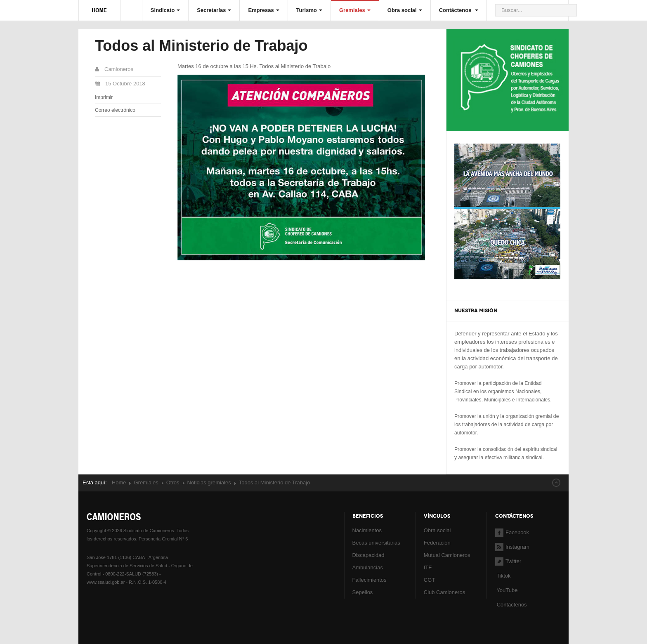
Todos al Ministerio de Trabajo (201, 46)
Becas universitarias (376, 543)
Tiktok (503, 576)
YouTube (506, 590)
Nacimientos (367, 530)
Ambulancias (368, 567)
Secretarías (214, 10)
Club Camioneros (444, 592)
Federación (437, 543)
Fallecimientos (370, 580)
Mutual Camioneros (447, 555)
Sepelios (363, 592)
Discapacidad (368, 555)
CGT (429, 580)
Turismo (309, 10)
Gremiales (355, 10)
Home (119, 482)
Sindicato (165, 10)
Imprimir (104, 97)
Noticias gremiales (209, 482)
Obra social (405, 10)
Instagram (512, 547)
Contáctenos (459, 10)
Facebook (512, 532)
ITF (428, 567)
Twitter (508, 561)
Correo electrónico (115, 110)
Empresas (263, 10)
